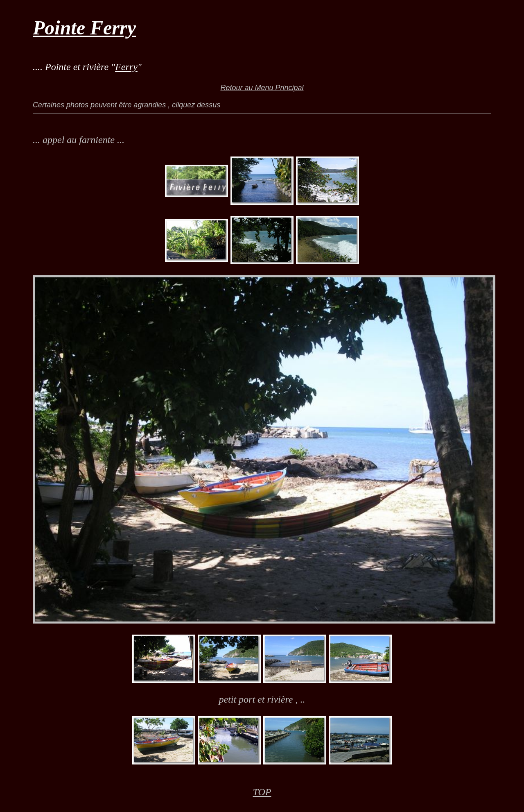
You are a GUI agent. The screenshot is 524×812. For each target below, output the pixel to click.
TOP (262, 792)
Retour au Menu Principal (262, 88)
